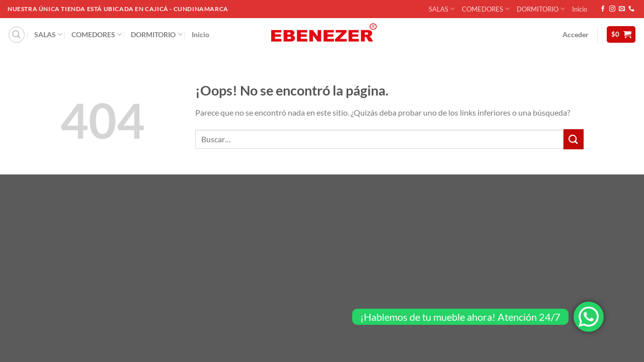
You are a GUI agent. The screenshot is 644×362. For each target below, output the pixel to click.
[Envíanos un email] (622, 9)
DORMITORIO (541, 9)
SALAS (442, 9)
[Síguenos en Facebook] (603, 9)
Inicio (580, 9)
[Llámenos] (631, 9)
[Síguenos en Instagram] (612, 9)
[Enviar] (574, 139)
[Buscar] (17, 35)
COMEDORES (486, 9)
